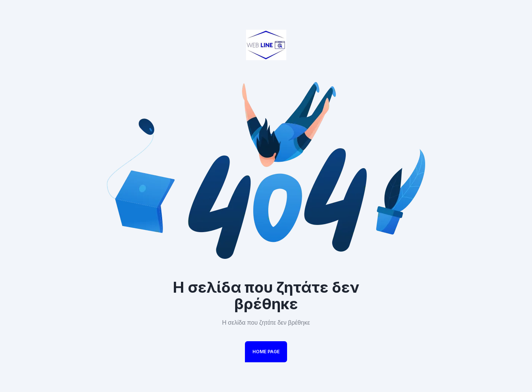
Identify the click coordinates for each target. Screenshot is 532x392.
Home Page (266, 352)
